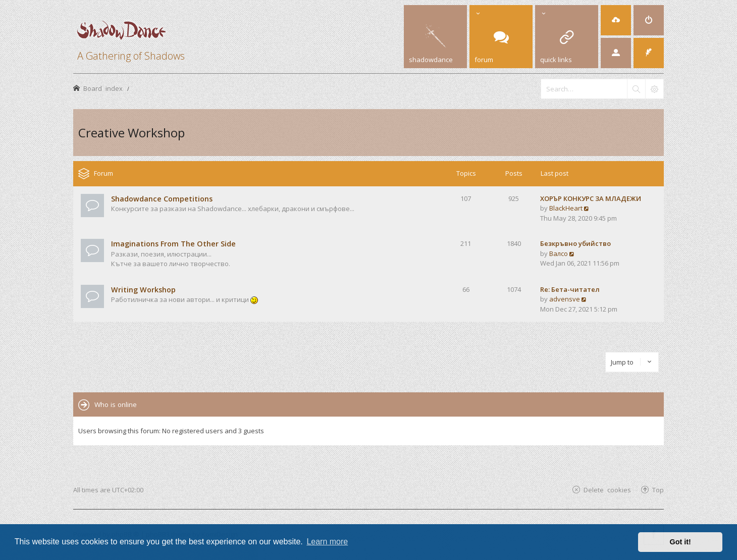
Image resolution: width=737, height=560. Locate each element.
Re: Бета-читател (570, 289)
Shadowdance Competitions (162, 199)
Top (658, 490)
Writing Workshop (143, 290)
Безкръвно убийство (575, 243)
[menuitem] (616, 20)
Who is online (116, 404)
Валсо (559, 253)
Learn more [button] (327, 542)
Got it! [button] (680, 542)
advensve (565, 299)
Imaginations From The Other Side (173, 244)
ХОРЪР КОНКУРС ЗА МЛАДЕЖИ (591, 198)
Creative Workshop (131, 133)
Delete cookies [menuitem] (607, 490)
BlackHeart (566, 208)
